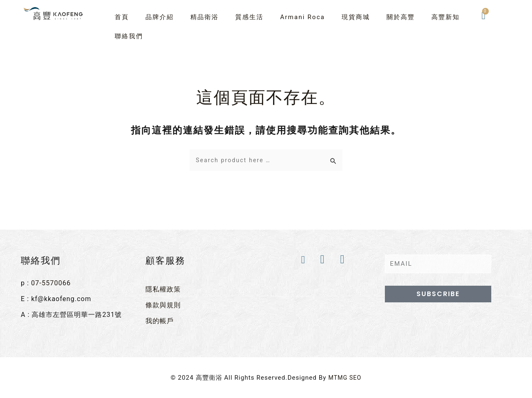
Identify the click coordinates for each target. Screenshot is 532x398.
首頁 (122, 17)
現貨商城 (356, 17)
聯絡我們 (129, 36)
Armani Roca (303, 17)
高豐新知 (446, 17)
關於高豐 (401, 17)
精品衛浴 (204, 17)
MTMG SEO (345, 375)
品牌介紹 (160, 17)
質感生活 (249, 17)
